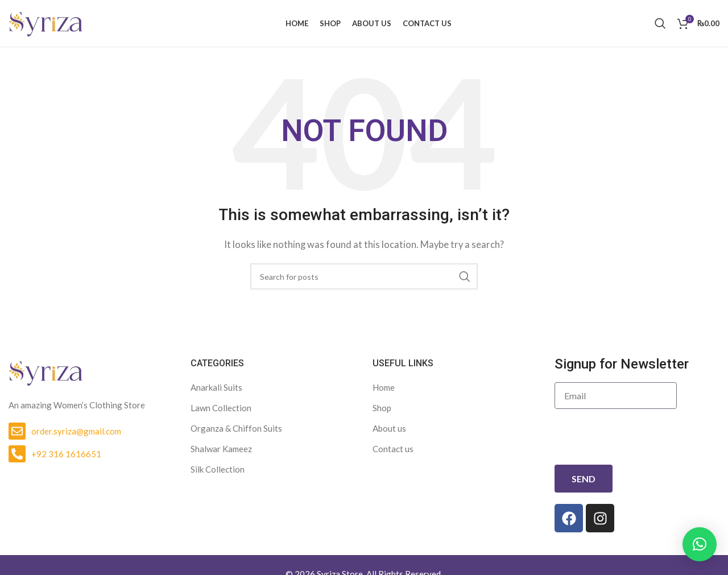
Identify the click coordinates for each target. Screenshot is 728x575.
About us (389, 433)
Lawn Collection (221, 412)
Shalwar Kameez (221, 453)
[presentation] (641, 442)
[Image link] (45, 376)
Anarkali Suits (216, 392)
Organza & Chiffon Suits (236, 433)
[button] (700, 544)
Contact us (393, 453)
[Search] (660, 26)
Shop (382, 412)
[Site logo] (45, 24)
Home (384, 392)
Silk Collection (218, 474)
